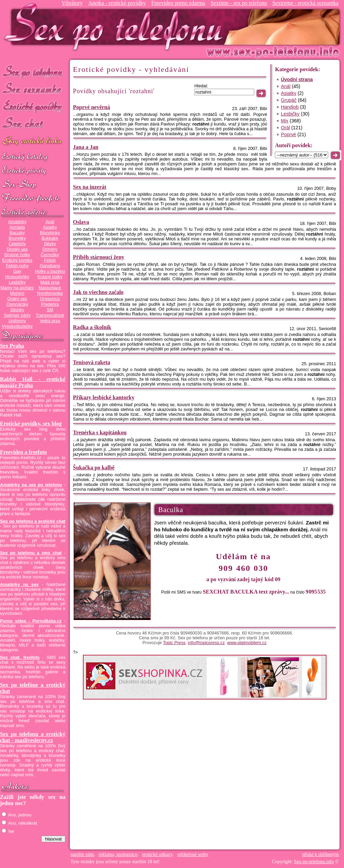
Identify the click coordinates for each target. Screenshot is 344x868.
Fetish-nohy (17, 266)
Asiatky (50, 227)
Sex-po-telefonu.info (314, 862)
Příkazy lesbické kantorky (104, 397)
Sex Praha (12, 346)
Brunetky (17, 238)
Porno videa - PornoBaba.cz (31, 621)
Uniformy (17, 321)
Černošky (50, 255)
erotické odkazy (157, 854)
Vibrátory (72, 3)
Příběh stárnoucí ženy (99, 257)
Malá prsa (50, 282)
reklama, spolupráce (118, 854)
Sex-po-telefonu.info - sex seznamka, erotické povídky (116, 27)
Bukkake (50, 238)
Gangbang (50, 266)
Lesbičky (17, 282)
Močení (17, 293)
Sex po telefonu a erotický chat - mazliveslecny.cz (33, 737)
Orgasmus (50, 299)
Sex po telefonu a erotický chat (33, 521)
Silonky (17, 310)
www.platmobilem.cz (247, 643)
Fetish (50, 260)
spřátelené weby (193, 854)
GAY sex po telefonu (33, 142)
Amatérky (17, 222)
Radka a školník (92, 327)
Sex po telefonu (33, 71)
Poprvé (288, 134)
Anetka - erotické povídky (117, 3)
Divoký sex (17, 249)
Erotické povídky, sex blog (31, 424)
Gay (17, 271)
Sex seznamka (33, 89)
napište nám (82, 854)
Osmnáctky (17, 304)
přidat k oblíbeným (320, 854)
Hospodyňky (17, 277)
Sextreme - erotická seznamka (305, 3)
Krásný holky (50, 277)
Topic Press (174, 643)
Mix (284, 121)
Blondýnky (50, 233)
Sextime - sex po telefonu (239, 3)
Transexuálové (50, 315)
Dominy (50, 249)
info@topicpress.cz (206, 643)
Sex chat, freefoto (20, 658)
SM (50, 310)
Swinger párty (17, 315)
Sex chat (33, 124)
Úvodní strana (297, 79)
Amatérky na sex (19, 585)
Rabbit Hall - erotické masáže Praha (33, 382)
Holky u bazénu (50, 271)
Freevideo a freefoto (23, 452)
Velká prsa (50, 321)
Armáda (17, 227)
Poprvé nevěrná (92, 107)
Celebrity (17, 244)
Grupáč (289, 100)
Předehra (50, 304)
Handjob (290, 107)
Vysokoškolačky (17, 326)
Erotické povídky (33, 106)
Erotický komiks (17, 260)
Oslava (81, 222)
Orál (285, 128)
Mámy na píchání (17, 288)
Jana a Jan (86, 147)
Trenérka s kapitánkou (100, 432)
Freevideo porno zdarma (178, 3)
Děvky (50, 244)
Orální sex (17, 299)
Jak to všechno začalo (98, 292)
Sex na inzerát (90, 187)
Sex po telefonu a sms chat (31, 553)
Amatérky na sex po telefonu (31, 485)
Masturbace (50, 288)
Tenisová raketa (92, 362)
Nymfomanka (50, 293)
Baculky (17, 233)
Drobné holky (17, 255)
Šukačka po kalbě (94, 468)
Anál (50, 222)
